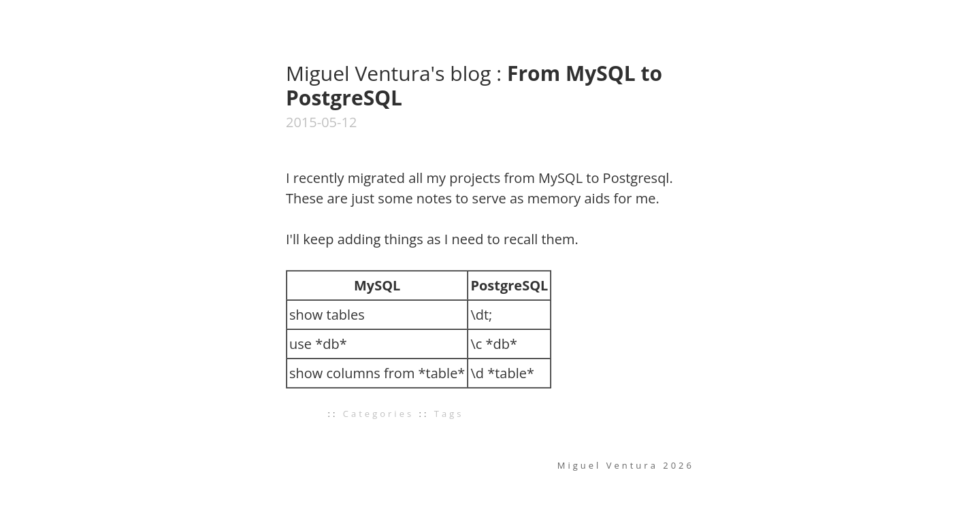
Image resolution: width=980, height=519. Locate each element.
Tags (449, 414)
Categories (378, 414)
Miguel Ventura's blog (391, 73)
